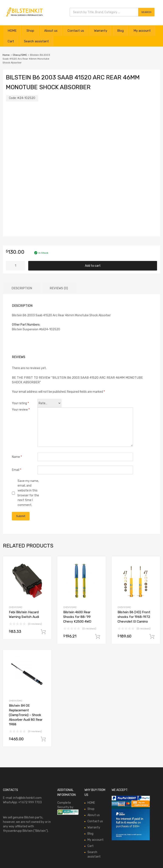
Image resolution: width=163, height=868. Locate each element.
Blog (120, 31)
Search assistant (36, 41)
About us (51, 31)
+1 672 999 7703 (30, 802)
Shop (30, 31)
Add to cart (93, 266)
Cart (11, 41)
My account (142, 31)
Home (6, 55)
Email (17, 470)
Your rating (20, 403)
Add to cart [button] (43, 632)
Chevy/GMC (20, 55)
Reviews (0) (59, 288)
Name (17, 457)
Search (146, 12)
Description (22, 288)
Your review (21, 410)
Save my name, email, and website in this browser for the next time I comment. (28, 493)
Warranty (101, 31)
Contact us (76, 31)
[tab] (22, 288)
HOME (12, 31)
